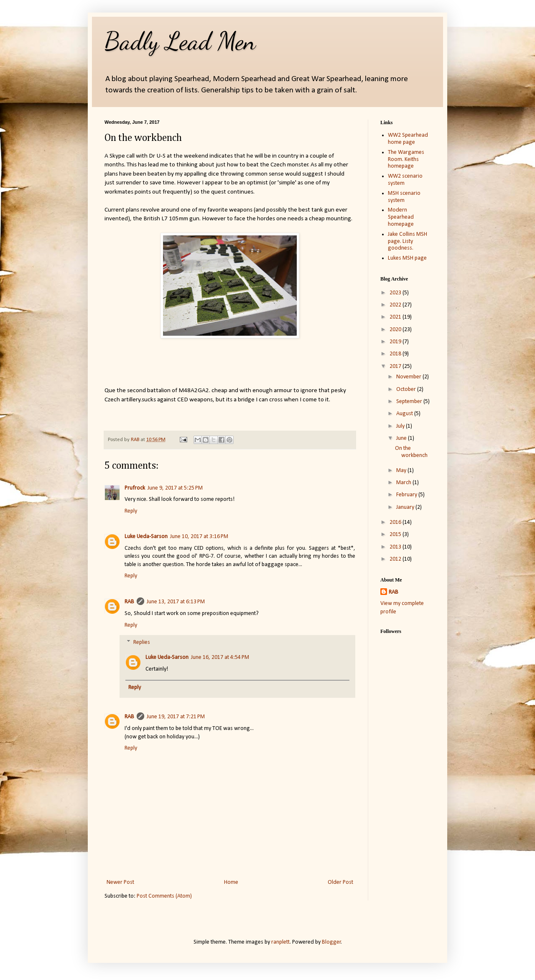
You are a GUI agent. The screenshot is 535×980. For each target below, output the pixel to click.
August (405, 414)
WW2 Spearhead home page (408, 139)
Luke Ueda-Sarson (146, 537)
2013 (396, 547)
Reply (131, 511)
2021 (396, 317)
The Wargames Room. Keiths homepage (406, 160)
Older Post (340, 882)
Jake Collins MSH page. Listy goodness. (408, 241)
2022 (396, 305)
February (407, 495)
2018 (396, 354)
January (406, 507)
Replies (142, 643)
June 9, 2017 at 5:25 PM (175, 488)
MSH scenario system (404, 197)
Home (231, 882)
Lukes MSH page (407, 258)
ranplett (280, 942)
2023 (396, 293)
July (401, 426)
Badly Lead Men (180, 41)
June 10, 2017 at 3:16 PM (199, 537)
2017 (396, 366)
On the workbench (411, 452)
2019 (396, 342)
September (410, 402)
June (402, 438)
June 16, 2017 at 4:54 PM (220, 657)
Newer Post (120, 882)
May (402, 471)
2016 (396, 522)
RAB (129, 602)
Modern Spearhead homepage (401, 217)
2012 (396, 559)
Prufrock (135, 488)
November (409, 377)
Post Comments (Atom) (164, 896)
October (407, 389)
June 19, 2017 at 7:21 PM (176, 717)
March (404, 483)
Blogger (331, 942)
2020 (396, 330)
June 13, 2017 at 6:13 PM (176, 602)
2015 (396, 535)
